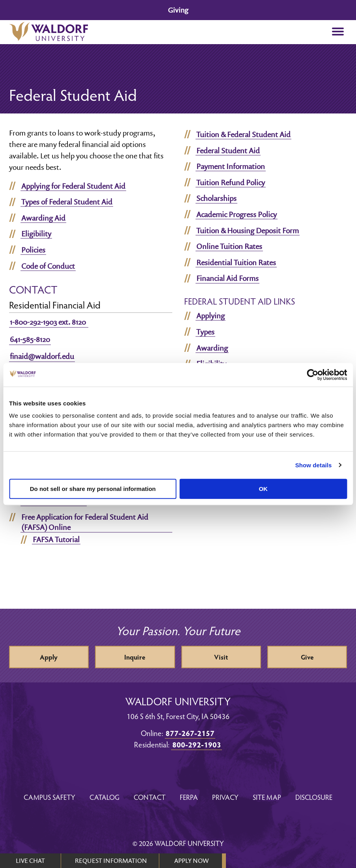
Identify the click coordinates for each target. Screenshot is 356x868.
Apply (49, 657)
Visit (221, 657)
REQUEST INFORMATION (111, 861)
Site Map (267, 797)
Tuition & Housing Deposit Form (248, 230)
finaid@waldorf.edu (42, 356)
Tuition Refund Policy (231, 182)
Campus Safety (49, 797)
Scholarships (216, 198)
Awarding (212, 348)
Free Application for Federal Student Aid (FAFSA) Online (85, 522)
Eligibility (36, 234)
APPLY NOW (191, 861)
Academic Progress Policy (237, 214)
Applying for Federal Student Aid (73, 186)
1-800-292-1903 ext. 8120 (49, 322)
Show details (314, 465)
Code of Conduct (48, 266)
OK (263, 489)
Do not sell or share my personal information (93, 489)
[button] (338, 32)
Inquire (135, 657)
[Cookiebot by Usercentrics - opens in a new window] (312, 375)
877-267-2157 (190, 733)
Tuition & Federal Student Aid (243, 134)
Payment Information (231, 166)
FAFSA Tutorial (56, 539)
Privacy (225, 797)
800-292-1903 (197, 744)
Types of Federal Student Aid (67, 202)
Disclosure (314, 797)
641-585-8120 (30, 339)
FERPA (189, 797)
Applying (211, 316)
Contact (150, 797)
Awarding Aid (43, 218)
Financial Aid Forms (227, 278)
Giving (178, 10)
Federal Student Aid (228, 151)
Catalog (104, 797)
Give (307, 657)
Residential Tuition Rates (236, 262)
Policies (33, 250)
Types (205, 332)
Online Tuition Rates (229, 246)
